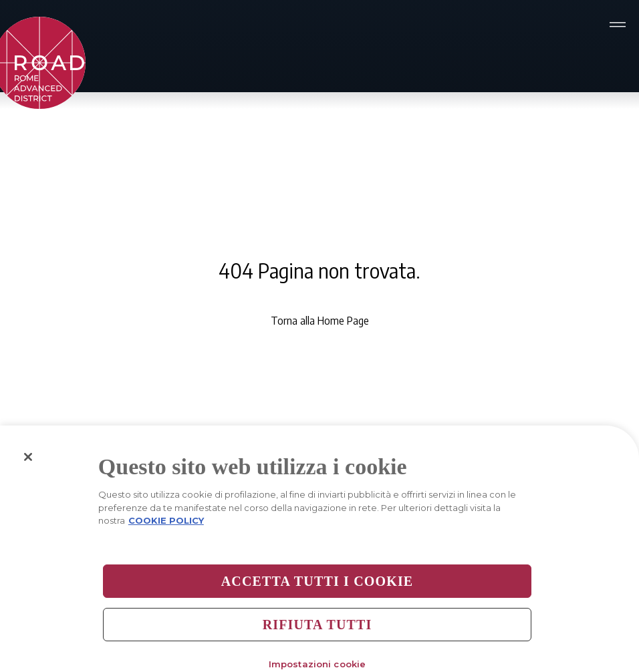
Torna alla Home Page (320, 321)
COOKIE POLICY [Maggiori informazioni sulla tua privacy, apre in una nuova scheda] (166, 524)
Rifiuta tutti (317, 628)
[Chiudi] (28, 461)
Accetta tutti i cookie (317, 584)
